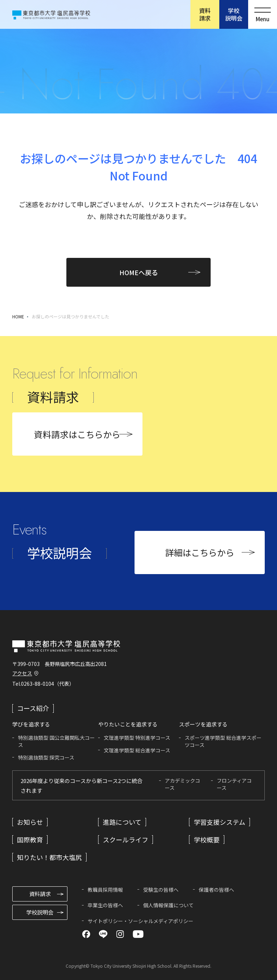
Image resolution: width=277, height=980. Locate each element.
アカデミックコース (183, 784)
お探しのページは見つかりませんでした (71, 316)
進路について (122, 822)
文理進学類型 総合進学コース (137, 750)
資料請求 (205, 14)
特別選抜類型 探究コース (46, 757)
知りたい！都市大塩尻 (49, 857)
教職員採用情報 (105, 890)
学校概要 (207, 840)
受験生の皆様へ (161, 890)
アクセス (22, 673)
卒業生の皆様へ (105, 905)
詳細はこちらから (200, 552)
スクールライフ (126, 840)
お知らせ (30, 822)
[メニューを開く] (263, 14)
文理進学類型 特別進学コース (137, 738)
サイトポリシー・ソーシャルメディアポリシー (140, 921)
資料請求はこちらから (77, 434)
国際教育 (30, 840)
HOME (18, 316)
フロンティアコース (234, 784)
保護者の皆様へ (216, 890)
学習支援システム (219, 822)
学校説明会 (234, 14)
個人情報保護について (168, 905)
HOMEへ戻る (139, 272)
